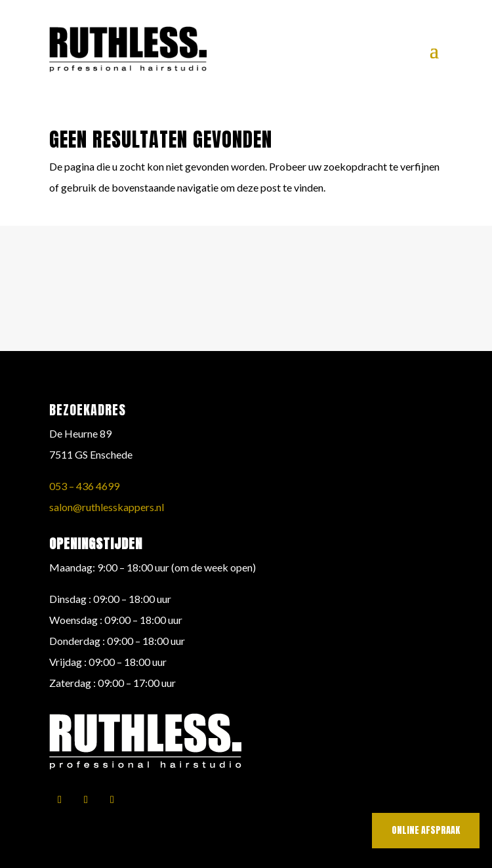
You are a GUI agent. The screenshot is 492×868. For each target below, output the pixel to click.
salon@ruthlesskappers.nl (107, 507)
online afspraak (426, 830)
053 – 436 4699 (84, 486)
